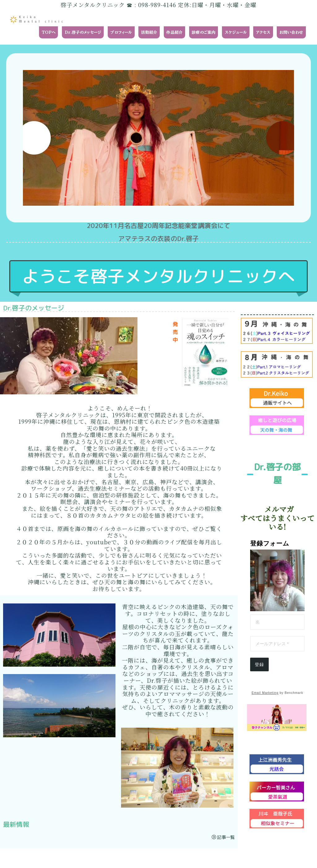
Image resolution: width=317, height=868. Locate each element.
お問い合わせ (291, 32)
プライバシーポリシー (66, 858)
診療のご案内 (204, 32)
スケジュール (236, 32)
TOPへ (49, 32)
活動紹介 (149, 32)
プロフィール (121, 32)
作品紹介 (174, 32)
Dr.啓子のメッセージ (83, 32)
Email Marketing (265, 693)
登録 (259, 664)
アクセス (263, 32)
